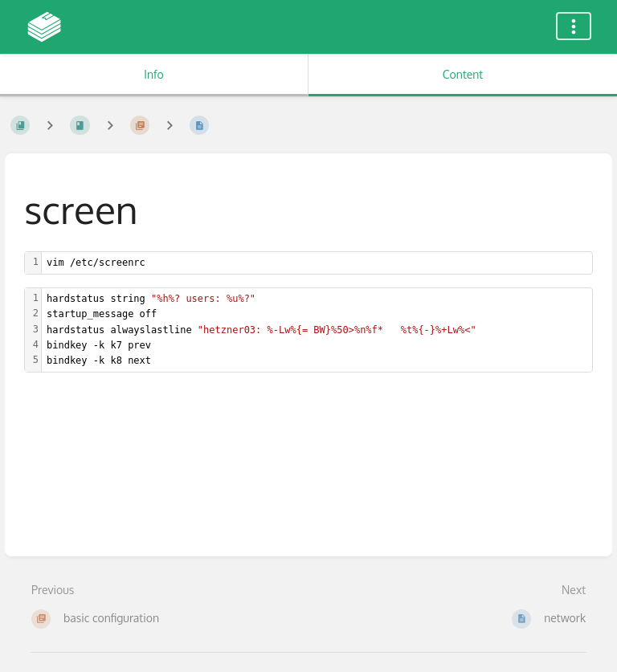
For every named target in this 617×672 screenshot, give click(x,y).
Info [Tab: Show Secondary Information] (154, 74)
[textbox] (317, 263)
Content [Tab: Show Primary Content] (463, 74)
